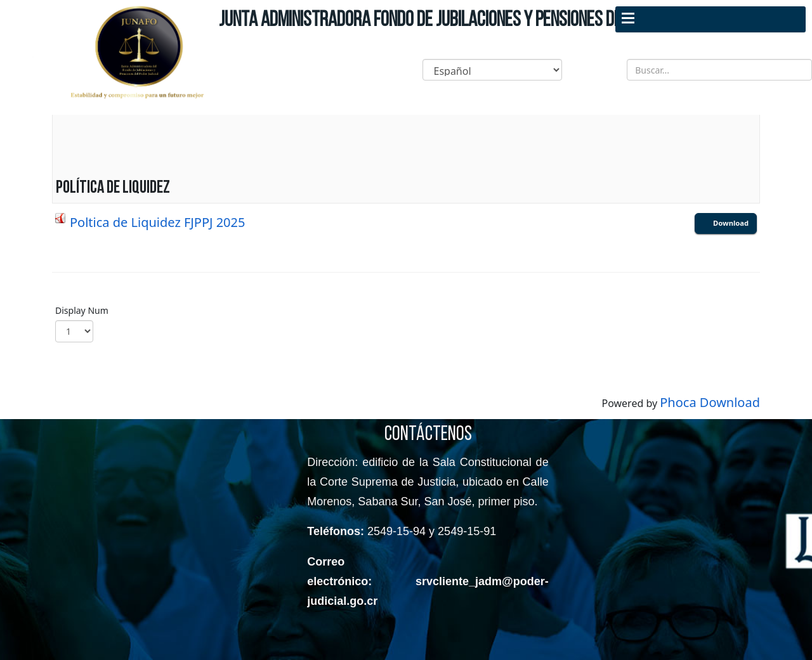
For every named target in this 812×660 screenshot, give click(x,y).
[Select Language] (492, 70)
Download (731, 223)
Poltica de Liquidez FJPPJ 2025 (157, 222)
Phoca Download (710, 402)
